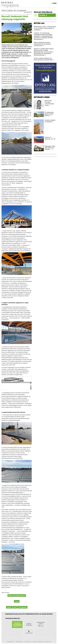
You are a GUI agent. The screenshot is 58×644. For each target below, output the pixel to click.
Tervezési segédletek (13, 618)
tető (15, 10)
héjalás (10, 10)
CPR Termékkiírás (28, 614)
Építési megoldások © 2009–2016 (42, 642)
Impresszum (28, 642)
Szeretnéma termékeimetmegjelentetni (17, 624)
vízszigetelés (22, 10)
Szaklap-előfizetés (29, 624)
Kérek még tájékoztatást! (17, 595)
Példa (4, 10)
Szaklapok (18, 614)
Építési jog (38, 614)
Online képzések (47, 614)
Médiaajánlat (19, 642)
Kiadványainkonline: (41, 624)
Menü (55, 3)
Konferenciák (10, 614)
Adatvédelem (10, 642)
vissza (17, 601)
